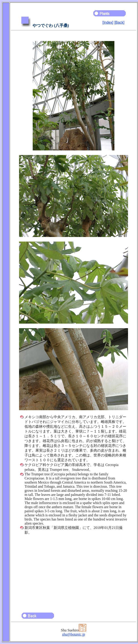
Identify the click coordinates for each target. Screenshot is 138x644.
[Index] (108, 22)
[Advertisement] (74, 572)
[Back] (119, 22)
